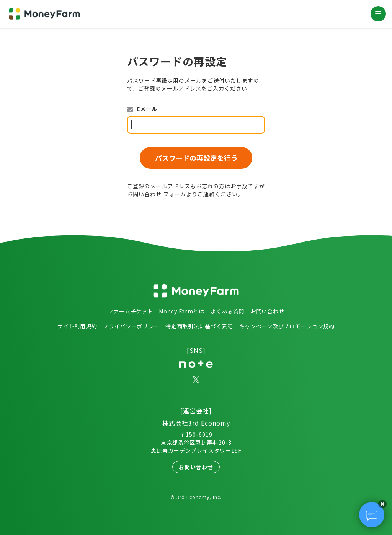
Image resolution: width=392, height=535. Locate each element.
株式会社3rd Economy (196, 423)
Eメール (147, 109)
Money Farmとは (181, 311)
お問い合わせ (144, 194)
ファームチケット (131, 311)
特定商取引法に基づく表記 (199, 326)
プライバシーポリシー (131, 326)
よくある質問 (227, 311)
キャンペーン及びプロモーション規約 (287, 326)
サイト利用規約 (77, 326)
